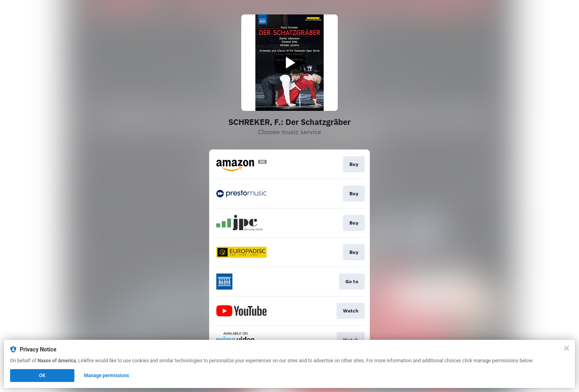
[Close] (567, 348)
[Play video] (289, 63)
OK (42, 376)
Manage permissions (107, 376)
